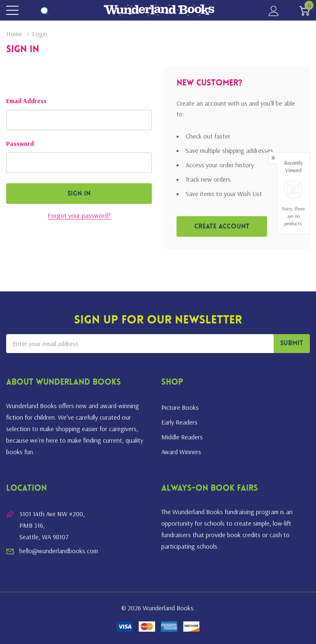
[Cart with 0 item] (305, 10)
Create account (222, 227)
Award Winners (181, 452)
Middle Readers (182, 437)
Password (20, 143)
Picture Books (180, 407)
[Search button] (44, 10)
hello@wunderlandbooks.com (59, 551)
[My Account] (274, 10)
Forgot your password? (79, 215)
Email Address (26, 101)
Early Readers (179, 422)
